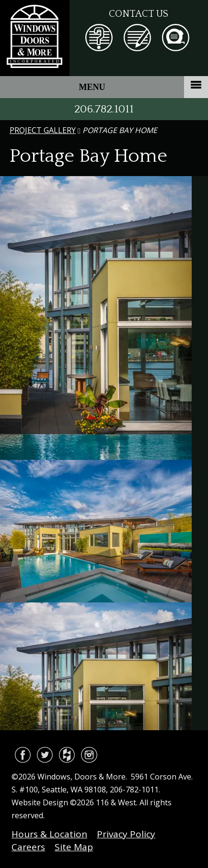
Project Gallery (43, 130)
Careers (28, 847)
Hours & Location (49, 834)
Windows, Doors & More (35, 38)
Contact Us (139, 14)
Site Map (74, 847)
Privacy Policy (126, 834)
